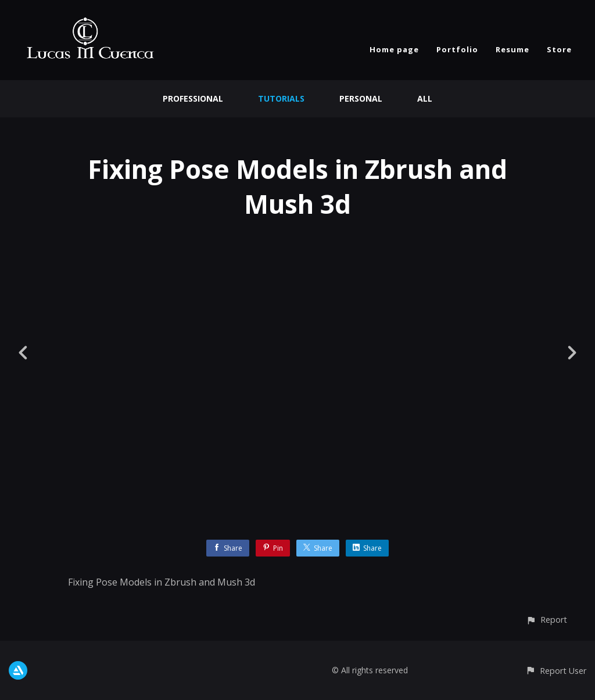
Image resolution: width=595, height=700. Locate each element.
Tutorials (281, 98)
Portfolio (457, 49)
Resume (512, 49)
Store (559, 49)
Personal (361, 98)
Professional (193, 98)
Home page (394, 49)
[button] (546, 620)
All (425, 98)
